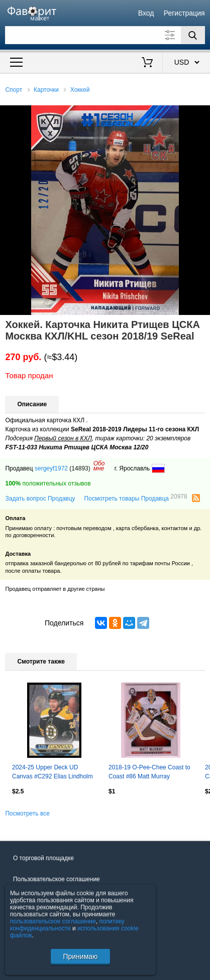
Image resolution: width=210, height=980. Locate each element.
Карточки (46, 90)
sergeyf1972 (51, 468)
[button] (201, 114)
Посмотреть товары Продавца (136, 498)
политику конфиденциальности (67, 925)
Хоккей (80, 90)
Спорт (14, 90)
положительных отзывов (48, 483)
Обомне (99, 466)
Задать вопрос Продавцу (40, 499)
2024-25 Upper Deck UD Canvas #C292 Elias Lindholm (52, 772)
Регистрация (184, 13)
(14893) (80, 468)
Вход (146, 13)
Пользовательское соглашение (57, 879)
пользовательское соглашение (53, 921)
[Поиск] (193, 35)
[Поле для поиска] (105, 35)
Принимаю (80, 956)
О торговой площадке (43, 858)
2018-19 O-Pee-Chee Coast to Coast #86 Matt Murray (149, 772)
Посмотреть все (27, 813)
